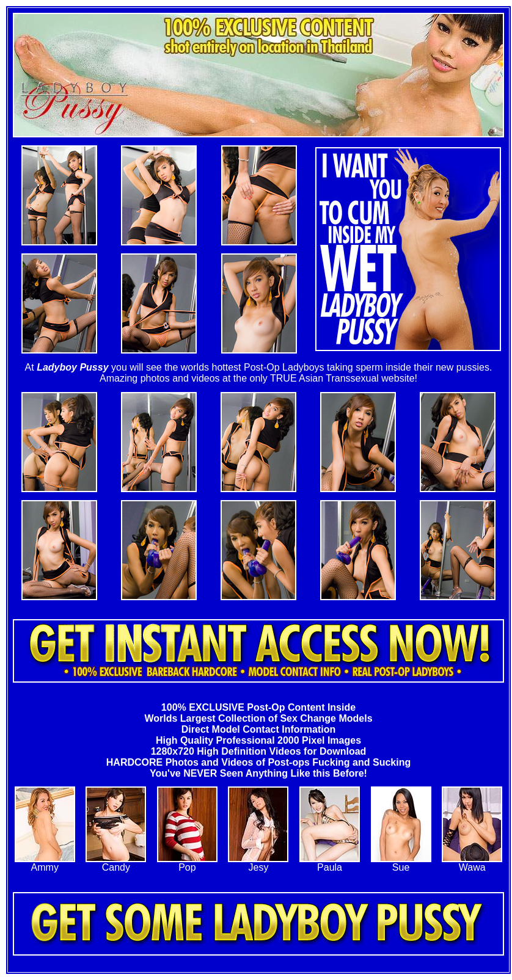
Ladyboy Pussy (72, 367)
